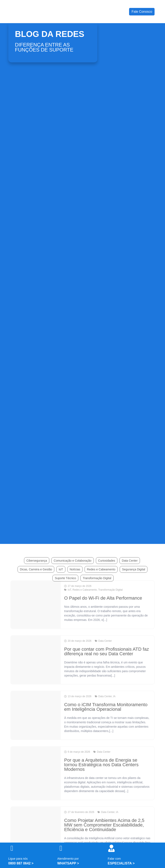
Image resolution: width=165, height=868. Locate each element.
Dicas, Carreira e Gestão (36, 569)
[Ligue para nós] (12, 848)
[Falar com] (111, 848)
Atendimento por (68, 859)
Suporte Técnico (65, 578)
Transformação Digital (97, 578)
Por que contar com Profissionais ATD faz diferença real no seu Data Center (107, 651)
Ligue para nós (18, 859)
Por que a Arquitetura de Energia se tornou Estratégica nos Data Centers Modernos (101, 765)
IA (114, 696)
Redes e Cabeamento (101, 569)
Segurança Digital (134, 569)
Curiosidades (107, 561)
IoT (61, 569)
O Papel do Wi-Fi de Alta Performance (103, 598)
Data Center (130, 561)
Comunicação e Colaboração (73, 561)
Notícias (75, 569)
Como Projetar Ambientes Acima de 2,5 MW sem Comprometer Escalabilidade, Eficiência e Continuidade (104, 825)
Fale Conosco (142, 12)
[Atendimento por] (61, 848)
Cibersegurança (37, 561)
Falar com (114, 859)
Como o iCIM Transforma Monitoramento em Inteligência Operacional (106, 707)
